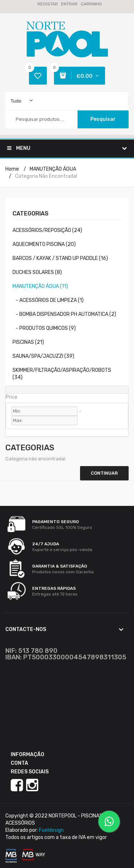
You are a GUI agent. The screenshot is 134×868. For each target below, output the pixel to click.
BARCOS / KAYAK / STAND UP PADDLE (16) (60, 258)
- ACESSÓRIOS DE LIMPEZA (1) (48, 300)
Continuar (104, 473)
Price (12, 397)
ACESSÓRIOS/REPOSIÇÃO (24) (47, 230)
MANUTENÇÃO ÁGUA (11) (40, 286)
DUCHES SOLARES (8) (37, 272)
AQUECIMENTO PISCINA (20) (44, 244)
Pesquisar (103, 119)
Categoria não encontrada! (46, 176)
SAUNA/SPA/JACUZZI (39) (43, 356)
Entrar (69, 4)
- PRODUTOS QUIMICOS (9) (44, 328)
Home (12, 169)
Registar (48, 4)
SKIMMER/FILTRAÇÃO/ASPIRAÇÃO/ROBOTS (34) (62, 374)
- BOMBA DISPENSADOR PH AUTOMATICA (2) (64, 314)
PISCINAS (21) (28, 342)
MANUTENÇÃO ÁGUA (53, 169)
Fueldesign (51, 830)
